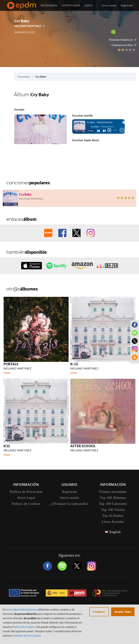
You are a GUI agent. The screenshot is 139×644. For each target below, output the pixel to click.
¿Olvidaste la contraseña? (69, 504)
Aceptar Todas (123, 612)
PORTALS (11, 364)
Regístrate (127, 5)
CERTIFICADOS (71, 5)
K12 (7, 446)
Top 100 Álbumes (113, 498)
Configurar (99, 612)
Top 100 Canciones (113, 504)
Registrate (70, 492)
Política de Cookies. (24, 627)
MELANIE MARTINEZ (28, 26)
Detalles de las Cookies (27, 635)
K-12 (74, 364)
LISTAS (89, 5)
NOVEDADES (49, 5)
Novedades (24, 77)
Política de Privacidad (26, 492)
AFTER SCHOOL (83, 446)
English (115, 532)
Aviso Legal (26, 498)
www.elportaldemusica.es (22, 609)
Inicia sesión (109, 5)
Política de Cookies (26, 504)
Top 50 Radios (113, 516)
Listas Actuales (113, 522)
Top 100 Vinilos (113, 510)
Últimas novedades (113, 492)
